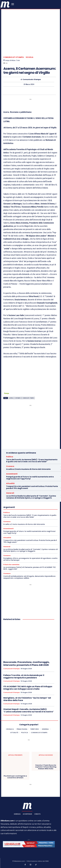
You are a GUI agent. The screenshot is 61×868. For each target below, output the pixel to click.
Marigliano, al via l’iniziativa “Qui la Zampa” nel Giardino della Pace (27, 699)
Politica (10, 457)
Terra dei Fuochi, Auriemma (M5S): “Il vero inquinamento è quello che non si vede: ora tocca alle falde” (32, 461)
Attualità (10, 483)
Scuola (30, 57)
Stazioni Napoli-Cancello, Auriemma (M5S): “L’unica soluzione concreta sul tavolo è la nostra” (29, 710)
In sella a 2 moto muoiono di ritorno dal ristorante (28, 469)
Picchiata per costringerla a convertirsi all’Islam (15, 777)
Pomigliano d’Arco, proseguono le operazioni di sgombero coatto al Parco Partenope (30, 559)
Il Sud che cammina (11, 565)
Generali (10, 493)
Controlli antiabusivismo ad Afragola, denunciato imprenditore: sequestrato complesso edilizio (29, 577)
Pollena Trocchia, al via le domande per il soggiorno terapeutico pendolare (24, 676)
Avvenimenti (12, 474)
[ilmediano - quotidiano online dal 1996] (5, 4)
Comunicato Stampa (32, 80)
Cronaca (10, 466)
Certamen (18, 398)
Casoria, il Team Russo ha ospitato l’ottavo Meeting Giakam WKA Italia (46, 767)
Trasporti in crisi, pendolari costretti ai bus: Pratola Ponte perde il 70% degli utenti (32, 487)
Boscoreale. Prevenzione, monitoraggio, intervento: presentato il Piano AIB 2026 (27, 664)
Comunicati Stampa (14, 57)
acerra (11, 398)
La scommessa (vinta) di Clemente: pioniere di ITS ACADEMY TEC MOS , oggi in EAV (30, 568)
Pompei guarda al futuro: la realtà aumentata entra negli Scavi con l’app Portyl (30, 478)
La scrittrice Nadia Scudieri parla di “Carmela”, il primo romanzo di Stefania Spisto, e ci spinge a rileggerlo (31, 497)
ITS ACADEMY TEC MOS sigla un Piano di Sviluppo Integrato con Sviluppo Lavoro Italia (28, 688)
